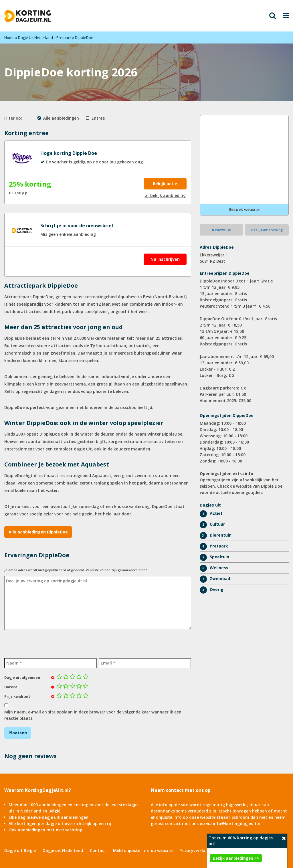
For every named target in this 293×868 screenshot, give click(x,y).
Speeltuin (219, 557)
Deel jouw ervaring (267, 230)
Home (9, 37)
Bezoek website (244, 209)
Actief (216, 513)
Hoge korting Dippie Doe (69, 153)
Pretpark (64, 37)
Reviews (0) (221, 230)
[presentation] (48, 643)
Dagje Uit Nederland (35, 37)
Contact (98, 850)
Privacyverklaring (196, 850)
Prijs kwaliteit (17, 696)
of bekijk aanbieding (165, 195)
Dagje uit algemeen (22, 678)
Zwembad (220, 579)
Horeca (11, 687)
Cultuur (217, 524)
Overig (217, 589)
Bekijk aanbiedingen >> (236, 858)
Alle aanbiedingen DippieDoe (38, 532)
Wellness (219, 568)
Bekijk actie (165, 184)
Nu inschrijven (165, 259)
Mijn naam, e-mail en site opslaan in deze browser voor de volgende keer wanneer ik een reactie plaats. (93, 715)
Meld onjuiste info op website (143, 850)
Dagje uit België (20, 850)
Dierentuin (221, 535)
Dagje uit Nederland (63, 850)
